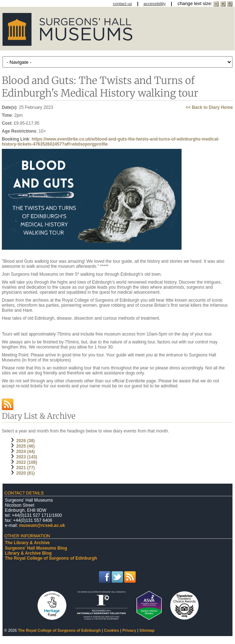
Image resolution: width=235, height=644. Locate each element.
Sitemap (147, 630)
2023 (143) (27, 457)
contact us (123, 4)
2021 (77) (25, 468)
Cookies (112, 630)
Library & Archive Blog (29, 553)
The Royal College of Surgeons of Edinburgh (51, 558)
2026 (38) (25, 441)
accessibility (155, 4)
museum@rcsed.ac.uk (42, 525)
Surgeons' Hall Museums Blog (36, 548)
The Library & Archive (27, 543)
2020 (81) (25, 473)
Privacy (129, 630)
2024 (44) (25, 452)
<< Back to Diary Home (209, 107)
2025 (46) (25, 446)
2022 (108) (27, 462)
